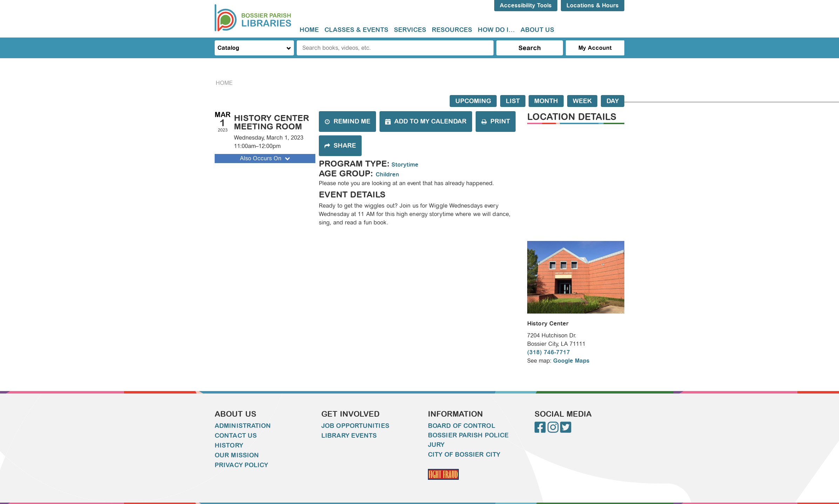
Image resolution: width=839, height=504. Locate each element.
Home (309, 30)
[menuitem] (309, 30)
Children (387, 174)
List (513, 101)
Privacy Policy (241, 465)
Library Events (349, 436)
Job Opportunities (355, 426)
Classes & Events (356, 30)
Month (546, 101)
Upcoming (473, 101)
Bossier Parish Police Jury (468, 440)
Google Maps (571, 361)
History (229, 445)
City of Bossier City (464, 455)
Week (582, 101)
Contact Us (236, 436)
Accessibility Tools (526, 5)
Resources (452, 30)
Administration (243, 426)
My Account (595, 48)
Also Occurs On (266, 158)
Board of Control (462, 426)
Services (410, 30)
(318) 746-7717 (549, 352)
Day (613, 101)
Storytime (405, 165)
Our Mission (237, 455)
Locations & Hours (593, 5)
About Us (537, 30)
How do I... (496, 30)
